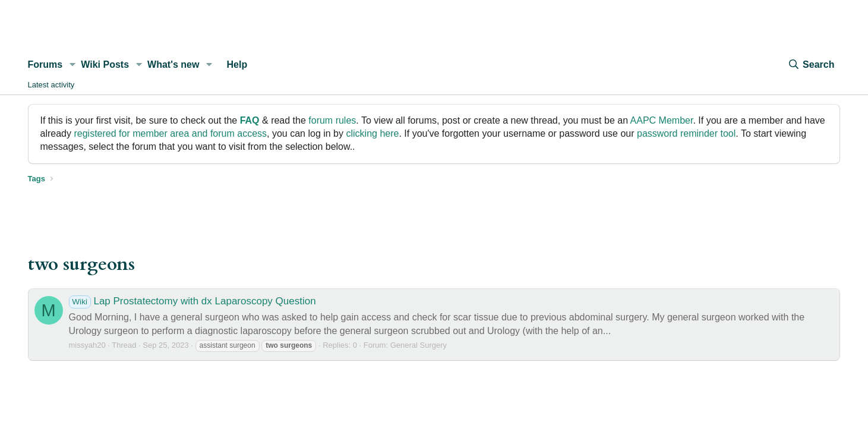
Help (237, 64)
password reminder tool (686, 133)
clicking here (372, 133)
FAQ (250, 120)
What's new (173, 64)
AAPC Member (662, 120)
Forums (45, 64)
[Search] (811, 65)
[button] (72, 65)
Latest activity (51, 85)
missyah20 (87, 345)
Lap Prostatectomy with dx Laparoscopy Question (192, 301)
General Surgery (419, 345)
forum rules (332, 120)
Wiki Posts (105, 64)
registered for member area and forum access (170, 133)
